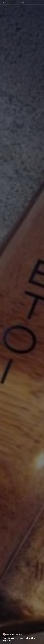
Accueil (4, 7)
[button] (4, 2)
